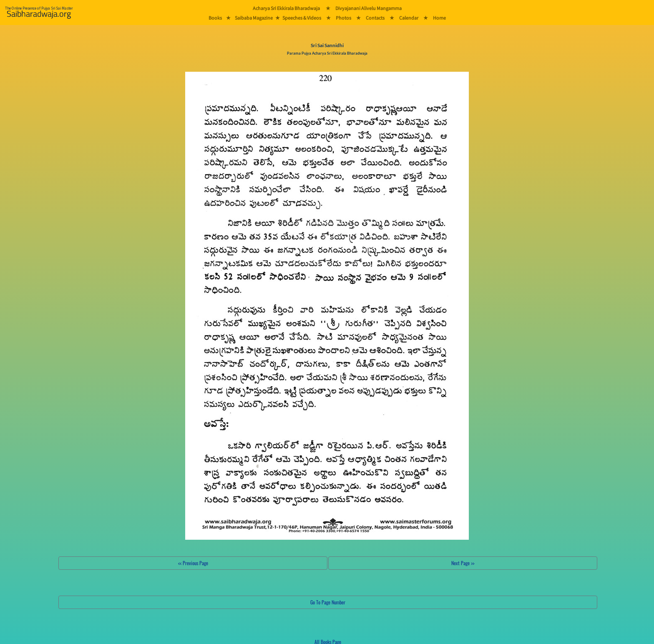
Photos (343, 18)
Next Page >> (463, 563)
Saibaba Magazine (254, 18)
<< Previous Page (193, 563)
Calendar (409, 18)
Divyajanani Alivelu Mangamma (369, 8)
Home (439, 18)
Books (215, 18)
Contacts (375, 18)
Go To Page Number (328, 602)
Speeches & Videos (302, 18)
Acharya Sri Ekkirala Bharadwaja (286, 8)
